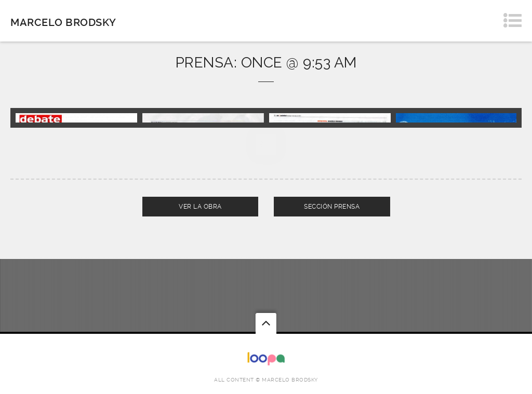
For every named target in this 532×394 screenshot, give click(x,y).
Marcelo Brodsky (63, 22)
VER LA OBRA (200, 207)
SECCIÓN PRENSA (332, 207)
